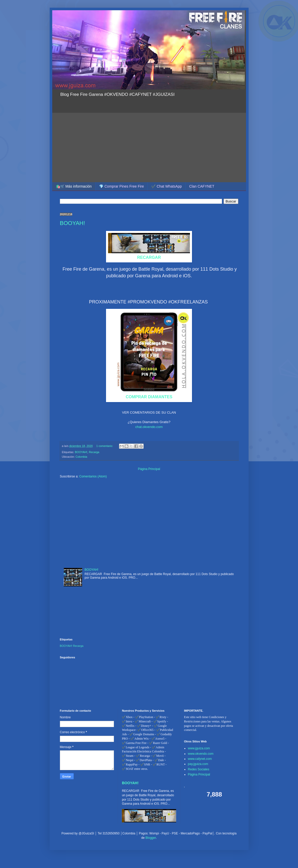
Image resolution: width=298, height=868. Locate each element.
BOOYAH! (73, 223)
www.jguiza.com (199, 748)
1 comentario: (105, 446)
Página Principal (149, 469)
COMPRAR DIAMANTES (149, 397)
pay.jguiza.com (198, 764)
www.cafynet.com (200, 759)
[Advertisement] (149, 140)
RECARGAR (149, 257)
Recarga (94, 452)
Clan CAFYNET (202, 186)
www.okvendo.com (201, 754)
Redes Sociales (199, 769)
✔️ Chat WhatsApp (167, 186)
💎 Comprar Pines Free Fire (121, 186)
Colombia (81, 457)
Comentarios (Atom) (93, 476)
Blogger (151, 838)
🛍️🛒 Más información (74, 186)
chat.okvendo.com (149, 427)
